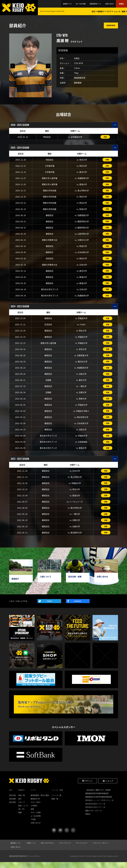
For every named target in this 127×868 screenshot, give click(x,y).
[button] (48, 66)
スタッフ (22, 808)
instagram (67, 836)
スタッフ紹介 (36, 808)
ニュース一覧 (56, 801)
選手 (20, 805)
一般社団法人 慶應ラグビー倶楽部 (98, 796)
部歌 (32, 815)
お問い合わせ (112, 4)
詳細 (105, 137)
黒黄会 (122, 4)
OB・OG (21, 815)
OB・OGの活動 (89, 4)
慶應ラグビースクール (94, 816)
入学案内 (34, 811)
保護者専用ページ (101, 4)
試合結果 (12, 805)
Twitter (49, 607)
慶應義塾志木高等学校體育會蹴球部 (99, 803)
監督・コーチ (23, 811)
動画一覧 (55, 805)
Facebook (78, 607)
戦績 (20, 818)
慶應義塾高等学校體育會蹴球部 (97, 799)
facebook (73, 836)
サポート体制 (36, 818)
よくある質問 (36, 822)
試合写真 (12, 808)
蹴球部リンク (78, 4)
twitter (60, 836)
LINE (56, 835)
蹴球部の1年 (35, 805)
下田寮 (33, 825)
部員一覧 (22, 801)
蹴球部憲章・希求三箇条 (40, 801)
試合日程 (12, 801)
